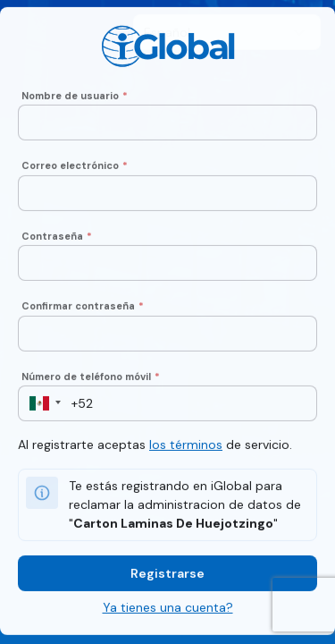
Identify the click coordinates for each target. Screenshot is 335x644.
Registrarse (167, 575)
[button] (40, 405)
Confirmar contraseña (83, 308)
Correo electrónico (75, 167)
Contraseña (57, 238)
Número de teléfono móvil (91, 378)
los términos (186, 446)
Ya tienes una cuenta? (168, 609)
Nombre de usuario (75, 97)
